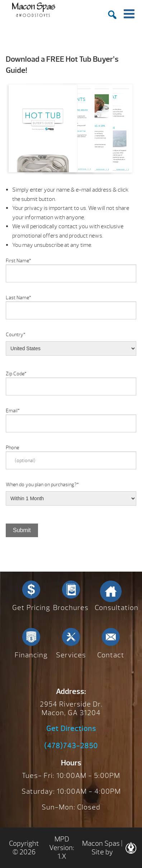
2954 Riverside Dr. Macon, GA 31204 (71, 709)
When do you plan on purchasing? (42, 485)
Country (16, 335)
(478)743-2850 (71, 746)
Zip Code (16, 374)
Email (13, 411)
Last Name (18, 298)
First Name (18, 261)
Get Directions (71, 729)
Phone (12, 448)
